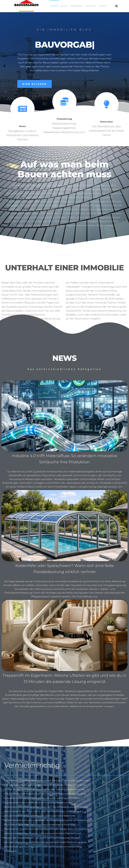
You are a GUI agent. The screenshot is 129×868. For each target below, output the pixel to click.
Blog (64, 6)
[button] (35, 84)
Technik (91, 6)
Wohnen (77, 6)
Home (54, 6)
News (103, 6)
